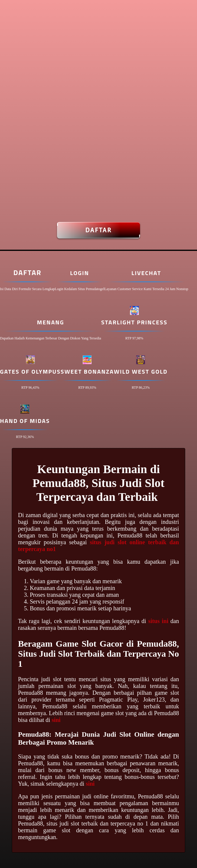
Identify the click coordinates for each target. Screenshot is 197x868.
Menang (51, 322)
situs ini (158, 621)
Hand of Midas (25, 421)
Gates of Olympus (30, 371)
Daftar (98, 230)
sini (56, 720)
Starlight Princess (134, 322)
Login (79, 273)
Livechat (146, 273)
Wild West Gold (141, 371)
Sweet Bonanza (87, 371)
